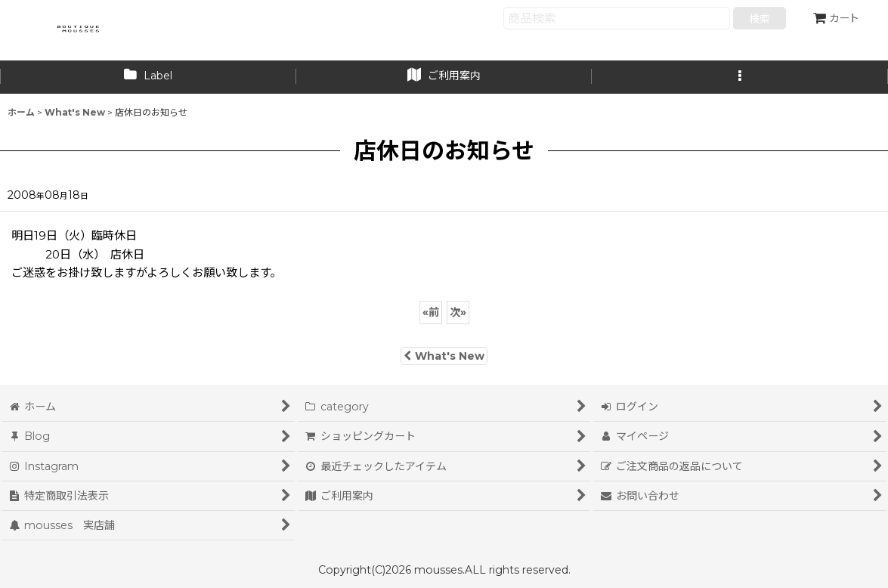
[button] (740, 77)
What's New (444, 356)
